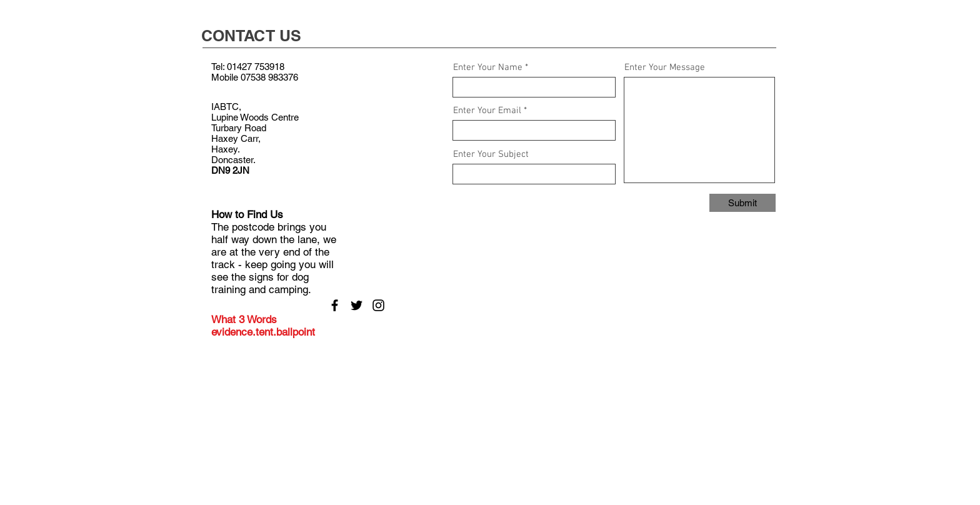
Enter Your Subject (491, 155)
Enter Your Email (487, 111)
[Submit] (742, 203)
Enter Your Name (488, 68)
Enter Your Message (665, 68)
